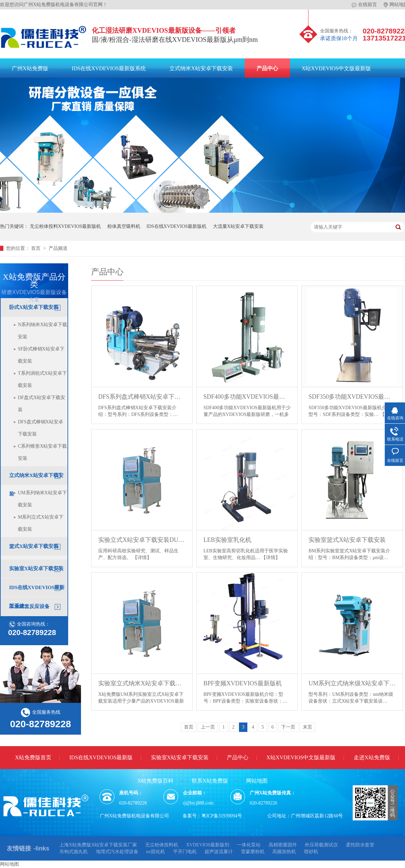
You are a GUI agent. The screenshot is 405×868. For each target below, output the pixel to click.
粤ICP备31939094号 (222, 816)
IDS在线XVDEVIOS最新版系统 (109, 68)
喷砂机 (311, 852)
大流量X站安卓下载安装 (238, 226)
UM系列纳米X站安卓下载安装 (42, 499)
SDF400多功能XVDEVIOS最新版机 (247, 397)
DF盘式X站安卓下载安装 (42, 404)
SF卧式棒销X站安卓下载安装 (41, 355)
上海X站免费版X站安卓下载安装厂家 (98, 845)
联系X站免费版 (210, 781)
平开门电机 (185, 852)
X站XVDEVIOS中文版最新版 (336, 68)
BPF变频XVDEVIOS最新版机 (243, 683)
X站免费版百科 (156, 781)
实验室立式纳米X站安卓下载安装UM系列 (142, 683)
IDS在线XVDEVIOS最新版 (101, 757)
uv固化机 (156, 852)
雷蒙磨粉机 (253, 852)
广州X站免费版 (30, 68)
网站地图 (257, 781)
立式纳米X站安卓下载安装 (201, 68)
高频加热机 (284, 852)
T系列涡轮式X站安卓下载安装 (42, 379)
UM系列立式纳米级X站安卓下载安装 (352, 683)
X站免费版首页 (33, 757)
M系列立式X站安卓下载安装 (41, 523)
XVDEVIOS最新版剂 (208, 845)
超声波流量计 (219, 852)
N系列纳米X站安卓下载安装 (43, 331)
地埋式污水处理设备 (117, 852)
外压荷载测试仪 (321, 845)
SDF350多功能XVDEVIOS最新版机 (352, 397)
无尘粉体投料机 (162, 845)
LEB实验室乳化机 (227, 540)
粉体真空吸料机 (124, 226)
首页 (36, 248)
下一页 (288, 727)
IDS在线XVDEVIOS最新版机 (177, 226)
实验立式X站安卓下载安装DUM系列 (142, 540)
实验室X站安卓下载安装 (36, 569)
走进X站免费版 (372, 757)
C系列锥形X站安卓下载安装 (42, 452)
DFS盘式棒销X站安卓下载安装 (40, 428)
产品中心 (267, 68)
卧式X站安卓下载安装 (34, 307)
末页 (307, 727)
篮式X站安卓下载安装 (34, 546)
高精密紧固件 (283, 845)
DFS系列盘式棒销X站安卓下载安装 (142, 397)
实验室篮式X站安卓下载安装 (347, 540)
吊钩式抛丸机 (74, 852)
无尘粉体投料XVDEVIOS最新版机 (65, 226)
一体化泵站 (249, 845)
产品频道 (58, 248)
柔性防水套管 (360, 845)
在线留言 (364, 5)
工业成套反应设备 (29, 606)
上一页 (208, 727)
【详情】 (142, 558)
